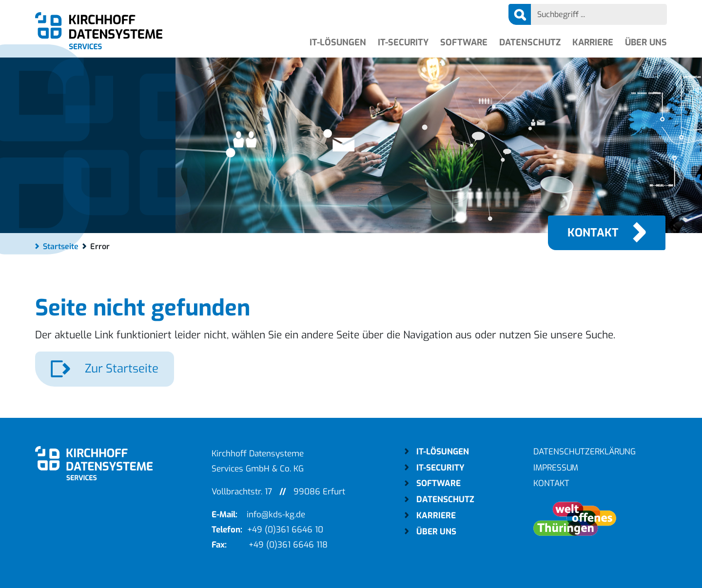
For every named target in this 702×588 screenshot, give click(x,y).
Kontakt (593, 233)
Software (464, 42)
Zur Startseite (120, 369)
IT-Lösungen (338, 42)
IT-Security (403, 42)
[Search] (599, 14)
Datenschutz (530, 42)
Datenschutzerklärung (585, 452)
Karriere (593, 42)
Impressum (556, 468)
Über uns (646, 42)
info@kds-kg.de (276, 515)
